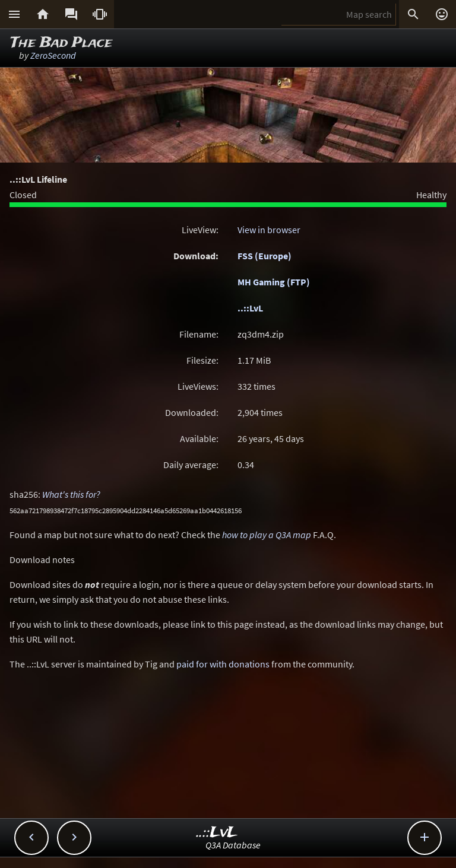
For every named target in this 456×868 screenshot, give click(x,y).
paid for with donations (223, 664)
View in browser (269, 230)
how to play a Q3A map (267, 535)
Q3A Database (233, 845)
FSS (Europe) (265, 256)
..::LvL (250, 308)
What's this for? (71, 494)
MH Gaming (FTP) (274, 282)
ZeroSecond (53, 55)
